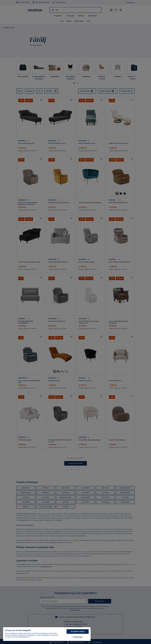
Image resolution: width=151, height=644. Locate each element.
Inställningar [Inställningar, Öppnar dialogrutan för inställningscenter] (78, 637)
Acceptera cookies (78, 631)
